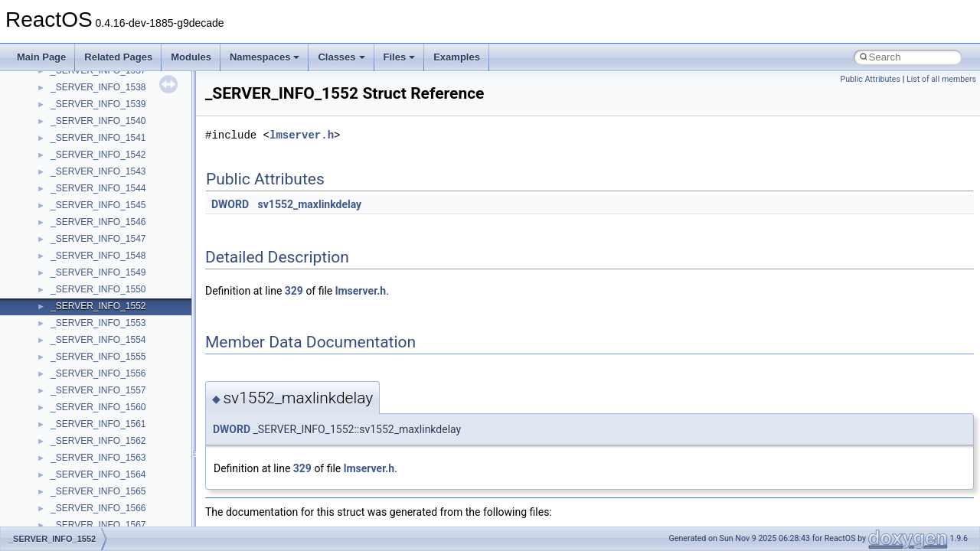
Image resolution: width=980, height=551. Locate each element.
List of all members (941, 79)
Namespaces (265, 57)
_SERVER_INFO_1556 (98, 373)
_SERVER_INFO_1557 (98, 390)
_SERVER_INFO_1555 (98, 357)
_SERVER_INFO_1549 (98, 272)
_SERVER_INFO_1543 (98, 171)
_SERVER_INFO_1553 (98, 323)
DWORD (230, 204)
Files (400, 57)
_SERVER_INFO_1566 (98, 508)
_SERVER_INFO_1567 (98, 525)
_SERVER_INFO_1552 (98, 306)
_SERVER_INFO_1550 (98, 289)
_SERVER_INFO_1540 (98, 121)
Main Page (41, 57)
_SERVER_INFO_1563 (98, 458)
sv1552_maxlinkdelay (310, 204)
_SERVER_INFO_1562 (98, 441)
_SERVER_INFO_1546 (98, 222)
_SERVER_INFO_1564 (98, 474)
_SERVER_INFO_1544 (98, 188)
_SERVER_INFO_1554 (98, 340)
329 (294, 291)
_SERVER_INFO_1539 (98, 104)
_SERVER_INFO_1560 (98, 407)
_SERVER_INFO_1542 (98, 155)
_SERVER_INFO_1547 (98, 239)
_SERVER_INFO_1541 (98, 138)
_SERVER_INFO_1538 (98, 87)
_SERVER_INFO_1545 (98, 205)
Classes (341, 57)
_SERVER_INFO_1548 (98, 256)
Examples (457, 57)
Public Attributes (870, 79)
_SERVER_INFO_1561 (98, 424)
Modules (191, 57)
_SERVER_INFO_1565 (98, 491)
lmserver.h (302, 135)
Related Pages (118, 57)
